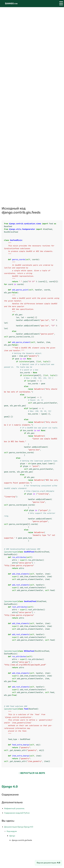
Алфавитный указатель (14, 808)
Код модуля (12, 831)
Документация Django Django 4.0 (19, 827)
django (12, 836)
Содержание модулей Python (17, 813)
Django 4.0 (10, 787)
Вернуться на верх (32, 773)
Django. (11, 4)
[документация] (11, 552)
